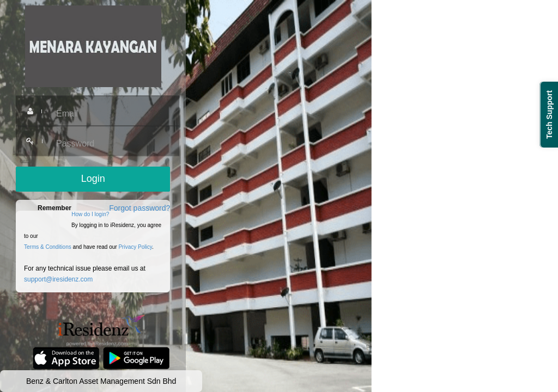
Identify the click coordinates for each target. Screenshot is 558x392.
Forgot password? (139, 208)
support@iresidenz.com (58, 279)
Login (93, 179)
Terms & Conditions (48, 247)
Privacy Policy (135, 247)
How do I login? (90, 214)
